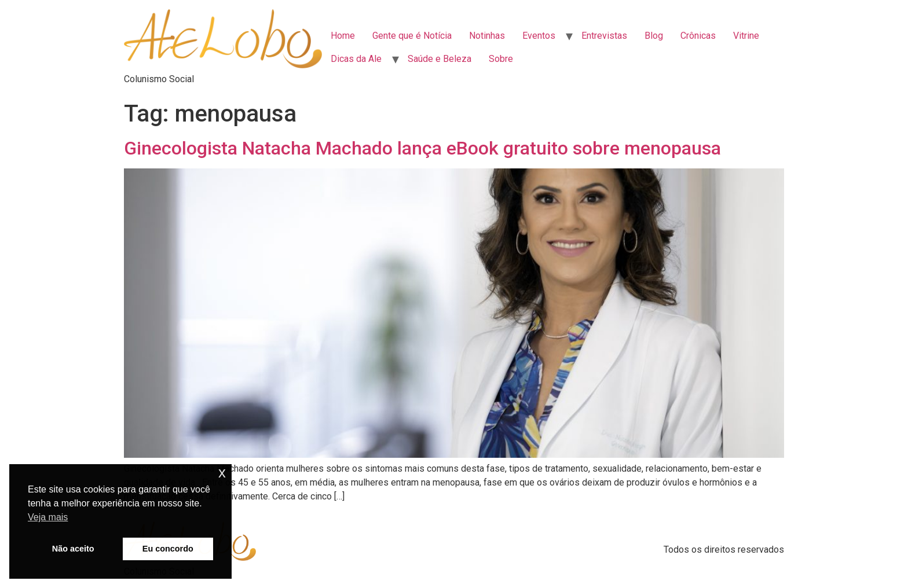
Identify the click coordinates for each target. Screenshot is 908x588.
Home (343, 36)
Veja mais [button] (48, 517)
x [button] (222, 473)
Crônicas (698, 36)
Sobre (501, 59)
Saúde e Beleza (440, 59)
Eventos (539, 36)
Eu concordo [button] (168, 549)
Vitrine (746, 36)
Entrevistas (604, 36)
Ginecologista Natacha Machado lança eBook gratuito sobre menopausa (422, 148)
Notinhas (487, 36)
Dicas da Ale (356, 59)
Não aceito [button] (73, 549)
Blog (654, 36)
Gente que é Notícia (412, 36)
